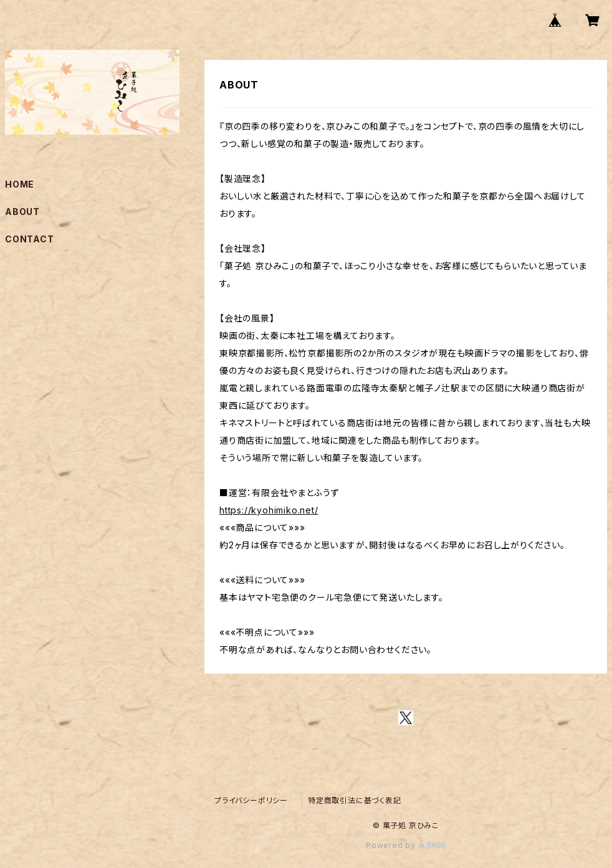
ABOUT (22, 212)
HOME (20, 184)
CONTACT (30, 239)
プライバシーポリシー (251, 800)
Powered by (406, 845)
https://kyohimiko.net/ (269, 510)
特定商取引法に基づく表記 (355, 800)
